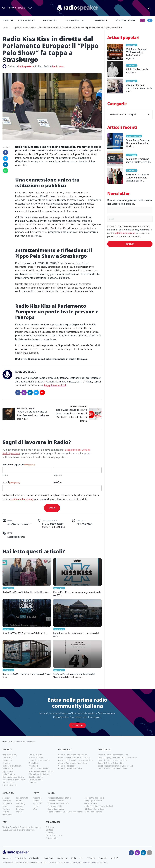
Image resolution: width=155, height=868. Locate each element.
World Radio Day (125, 20)
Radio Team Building (93, 812)
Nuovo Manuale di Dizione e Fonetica (19, 830)
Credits (104, 862)
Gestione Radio (91, 803)
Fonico (5, 806)
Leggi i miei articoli (55, 385)
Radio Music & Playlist (12, 766)
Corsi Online (35, 858)
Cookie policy (77, 862)
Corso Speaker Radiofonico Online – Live (115, 766)
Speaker (6, 798)
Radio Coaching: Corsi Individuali (99, 806)
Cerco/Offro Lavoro (54, 835)
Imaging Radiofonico (93, 801)
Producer (6, 809)
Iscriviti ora (77, 725)
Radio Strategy (9, 774)
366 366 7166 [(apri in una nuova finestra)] (84, 524)
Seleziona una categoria (130, 114)
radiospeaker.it (16, 537)
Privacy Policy (52, 838)
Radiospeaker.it (26, 66)
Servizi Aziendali (76, 20)
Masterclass (50, 20)
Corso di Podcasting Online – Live (112, 769)
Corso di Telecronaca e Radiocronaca (74, 757)
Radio (73, 858)
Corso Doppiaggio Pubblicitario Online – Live (117, 757)
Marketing (21, 803)
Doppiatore (7, 803)
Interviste (33, 782)
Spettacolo (8, 629)
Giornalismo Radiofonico (40, 774)
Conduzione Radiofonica (39, 760)
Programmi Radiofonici (94, 798)
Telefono (58, 482)
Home (6, 28)
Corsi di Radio (26, 20)
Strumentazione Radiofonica (41, 771)
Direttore (20, 809)
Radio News (29, 28)
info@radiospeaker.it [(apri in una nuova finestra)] (19, 524)
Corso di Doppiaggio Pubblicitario (73, 763)
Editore (19, 812)
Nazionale (37, 798)
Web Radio (34, 766)
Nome (5, 475)
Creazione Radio (55, 806)
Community (101, 20)
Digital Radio (8, 771)
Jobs (81, 858)
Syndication (38, 803)
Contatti (49, 830)
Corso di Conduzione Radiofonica (73, 755)
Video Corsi (49, 858)
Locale (36, 806)
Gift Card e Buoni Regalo (95, 809)
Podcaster (7, 801)
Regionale (37, 801)
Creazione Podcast (56, 801)
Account (20, 806)
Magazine (8, 20)
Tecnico (6, 812)
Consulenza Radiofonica (58, 803)
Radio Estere (8, 769)
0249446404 (58, 527)
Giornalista (7, 814)
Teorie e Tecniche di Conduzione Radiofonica (22, 827)
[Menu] (149, 8)
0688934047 (56, 524)
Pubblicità (50, 833)
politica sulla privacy (22, 499)
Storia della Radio (36, 757)
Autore (19, 801)
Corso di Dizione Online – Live (111, 763)
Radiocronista (22, 798)
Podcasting (7, 757)
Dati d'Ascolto (8, 782)
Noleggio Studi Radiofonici (59, 798)
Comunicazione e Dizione (13, 777)
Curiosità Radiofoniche (39, 769)
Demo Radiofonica (56, 809)
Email (11, 482)
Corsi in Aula (20, 858)
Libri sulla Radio (36, 780)
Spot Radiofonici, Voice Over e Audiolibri (65, 812)
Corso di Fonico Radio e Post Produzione (76, 760)
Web (35, 809)
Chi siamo (50, 827)
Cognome (58, 475)
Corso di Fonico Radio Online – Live (113, 755)
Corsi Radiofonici (10, 785)
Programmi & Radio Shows (14, 780)
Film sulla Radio (36, 755)
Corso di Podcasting (67, 766)
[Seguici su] (149, 853)
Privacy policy (67, 862)
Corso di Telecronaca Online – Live (113, 760)
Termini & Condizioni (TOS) (92, 862)
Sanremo (6, 763)
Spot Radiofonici (36, 777)
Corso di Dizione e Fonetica (70, 769)
